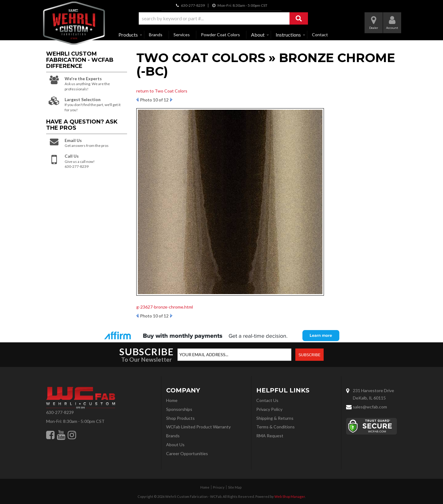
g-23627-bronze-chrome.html (165, 307)
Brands (156, 35)
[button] (223, 18)
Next (171, 100)
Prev (137, 100)
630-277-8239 (60, 412)
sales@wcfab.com (370, 407)
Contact (320, 35)
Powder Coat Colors (220, 35)
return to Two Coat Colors (162, 91)
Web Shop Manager (290, 496)
